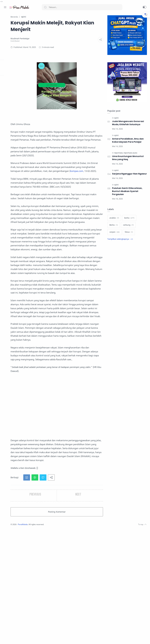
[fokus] (128, 235)
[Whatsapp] (23, 638)
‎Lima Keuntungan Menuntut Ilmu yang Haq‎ (127, 158)
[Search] (82, 7)
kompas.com (49, 191)
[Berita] (113, 228)
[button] (144, 7)
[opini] (116, 118)
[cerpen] (114, 235)
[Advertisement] (72, 509)
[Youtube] (18, 638)
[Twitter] (14, 638)
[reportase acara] (130, 153)
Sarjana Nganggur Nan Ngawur (124, 175)
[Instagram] (10, 638)
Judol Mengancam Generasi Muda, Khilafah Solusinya (127, 123)
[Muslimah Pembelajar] (51, 39)
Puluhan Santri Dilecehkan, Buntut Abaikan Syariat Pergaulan (127, 194)
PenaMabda (54, 640)
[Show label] (120, 242)
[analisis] (114, 221)
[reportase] (118, 153)
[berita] (129, 221)
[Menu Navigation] (5, 7)
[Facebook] (5, 638)
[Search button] (45, 7)
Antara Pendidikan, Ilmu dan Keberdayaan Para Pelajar (127, 140)
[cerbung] (128, 228)
